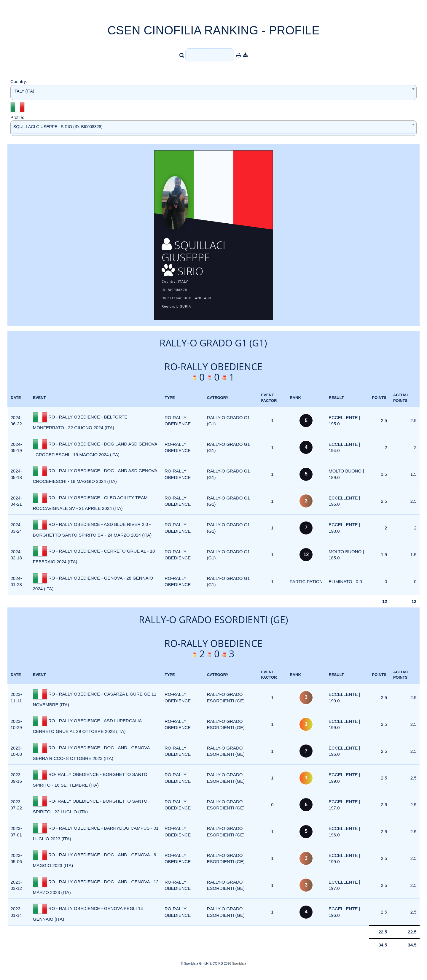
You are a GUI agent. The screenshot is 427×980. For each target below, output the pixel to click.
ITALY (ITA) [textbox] (24, 91)
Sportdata (239, 970)
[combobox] (213, 92)
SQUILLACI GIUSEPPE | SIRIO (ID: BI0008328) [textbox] (58, 127)
